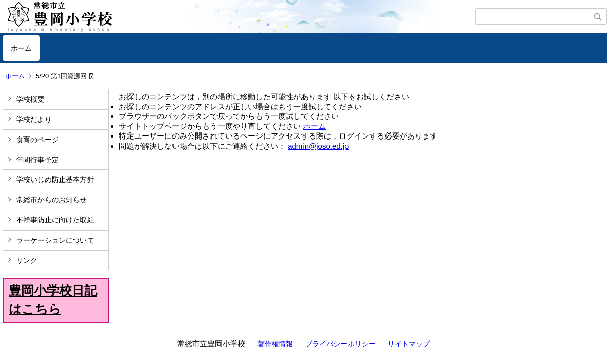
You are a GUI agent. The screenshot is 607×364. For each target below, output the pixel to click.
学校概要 (30, 99)
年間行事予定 (37, 160)
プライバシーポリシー (340, 344)
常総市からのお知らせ (52, 200)
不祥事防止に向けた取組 (55, 220)
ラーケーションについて (55, 240)
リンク (27, 260)
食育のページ (37, 140)
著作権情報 (275, 344)
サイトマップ (409, 344)
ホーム (21, 48)
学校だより (34, 119)
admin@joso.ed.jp (318, 146)
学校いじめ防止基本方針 (55, 179)
